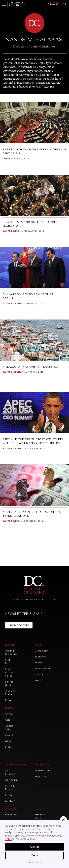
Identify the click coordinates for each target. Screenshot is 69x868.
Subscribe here (19, 625)
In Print (10, 795)
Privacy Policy (39, 816)
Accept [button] (34, 847)
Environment (42, 669)
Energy (39, 663)
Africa (9, 714)
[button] (63, 820)
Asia (8, 720)
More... (9, 700)
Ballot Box (9, 662)
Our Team (11, 780)
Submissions (42, 771)
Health (39, 675)
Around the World (11, 652)
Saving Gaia (9, 683)
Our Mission (10, 772)
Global (6, 231)
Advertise (41, 777)
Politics (16, 231)
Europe (6, 159)
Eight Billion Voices (9, 673)
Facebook (11, 815)
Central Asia (10, 727)
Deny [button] (35, 855)
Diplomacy (41, 651)
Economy (16, 304)
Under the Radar (11, 693)
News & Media (10, 787)
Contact (10, 801)
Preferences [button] (35, 862)
